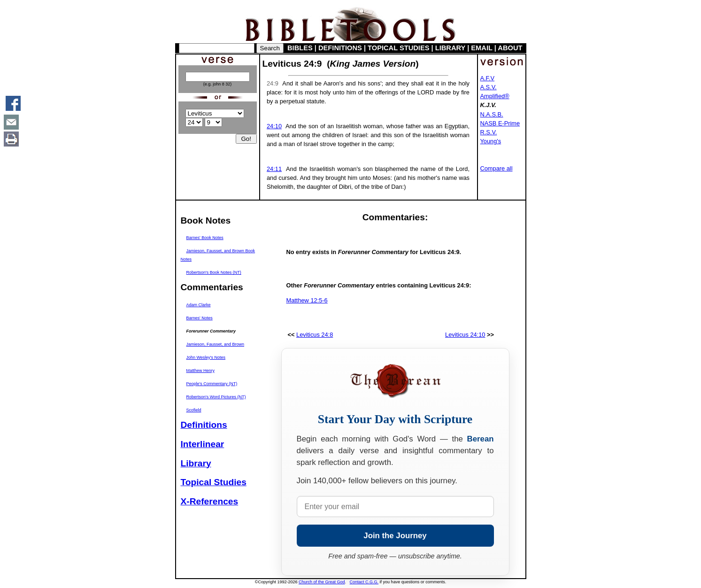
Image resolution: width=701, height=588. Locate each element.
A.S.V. (489, 87)
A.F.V (488, 78)
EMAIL (481, 48)
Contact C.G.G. (364, 582)
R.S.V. (489, 132)
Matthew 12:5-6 (307, 300)
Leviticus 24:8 (315, 335)
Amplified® (495, 96)
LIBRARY (450, 48)
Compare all (497, 168)
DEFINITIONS (340, 48)
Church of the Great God (322, 582)
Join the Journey (395, 536)
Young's (491, 141)
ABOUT (510, 48)
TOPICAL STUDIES (398, 48)
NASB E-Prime (500, 123)
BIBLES (300, 48)
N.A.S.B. (492, 114)
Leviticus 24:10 (465, 335)
